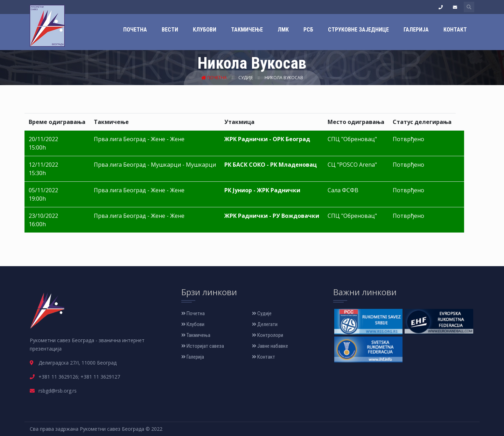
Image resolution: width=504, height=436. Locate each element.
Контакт (455, 30)
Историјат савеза (203, 346)
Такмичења (196, 335)
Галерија (416, 30)
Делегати (265, 324)
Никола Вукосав (284, 78)
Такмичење (247, 30)
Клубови (205, 30)
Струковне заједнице (358, 30)
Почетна (135, 30)
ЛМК (283, 30)
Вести (170, 30)
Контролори (268, 335)
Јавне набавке (270, 346)
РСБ (308, 30)
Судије (246, 78)
